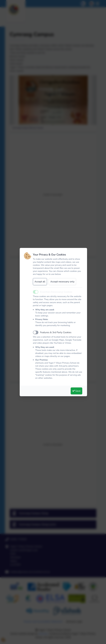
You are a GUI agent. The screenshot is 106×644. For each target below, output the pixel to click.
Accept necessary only (62, 282)
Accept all (40, 282)
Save (76, 391)
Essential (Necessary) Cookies (56, 292)
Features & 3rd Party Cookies (56, 332)
